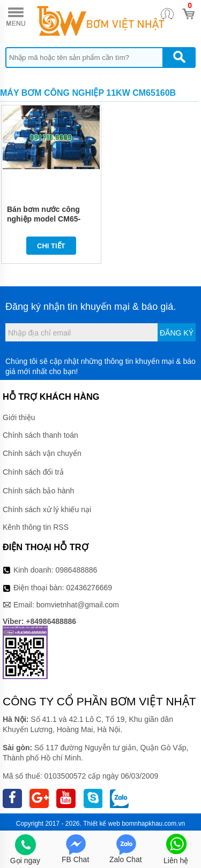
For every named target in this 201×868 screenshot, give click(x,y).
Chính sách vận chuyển (42, 453)
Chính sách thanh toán (40, 435)
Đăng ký (177, 333)
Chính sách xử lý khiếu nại (47, 509)
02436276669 (89, 588)
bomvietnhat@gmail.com (78, 605)
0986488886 (77, 570)
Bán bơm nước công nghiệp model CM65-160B (44, 219)
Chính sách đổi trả (33, 472)
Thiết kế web (102, 824)
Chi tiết (51, 246)
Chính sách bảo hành (38, 491)
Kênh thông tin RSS (36, 527)
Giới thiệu (19, 417)
